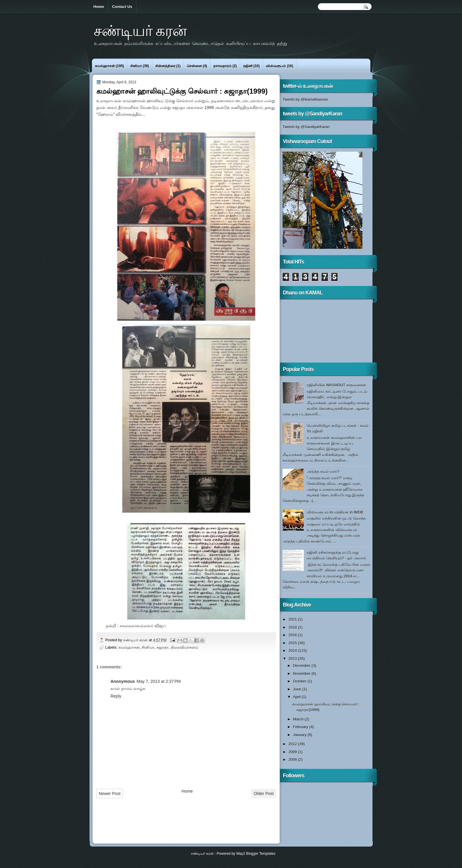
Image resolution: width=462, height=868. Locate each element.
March (299, 719)
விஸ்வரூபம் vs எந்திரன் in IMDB (335, 512)
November (302, 674)
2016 (293, 635)
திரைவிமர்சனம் (184, 647)
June (297, 689)
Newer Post (110, 794)
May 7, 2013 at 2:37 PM (159, 681)
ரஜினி (248, 66)
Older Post (264, 794)
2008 (293, 759)
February (301, 727)
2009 (293, 752)
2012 (293, 744)
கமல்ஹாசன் (105, 66)
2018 (293, 627)
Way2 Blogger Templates (256, 854)
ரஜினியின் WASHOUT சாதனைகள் (336, 385)
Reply (116, 696)
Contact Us (122, 7)
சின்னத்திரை (165, 66)
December (302, 666)
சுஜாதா (162, 647)
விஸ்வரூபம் (276, 66)
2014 (293, 651)
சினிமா (136, 66)
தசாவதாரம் (222, 66)
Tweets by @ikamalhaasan (305, 99)
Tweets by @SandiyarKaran (306, 127)
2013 (293, 659)
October (300, 681)
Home (99, 7)
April (297, 697)
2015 (293, 643)
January (300, 735)
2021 (293, 619)
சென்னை (194, 66)
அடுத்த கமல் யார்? (323, 472)
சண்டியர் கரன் (140, 30)
